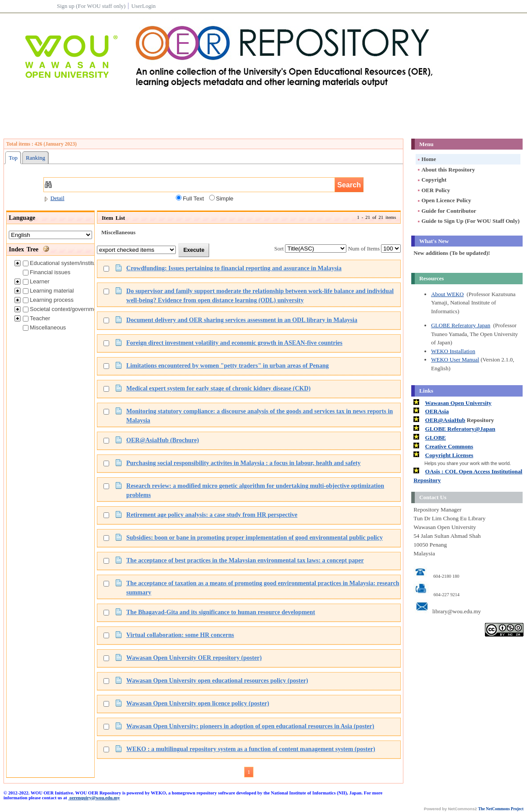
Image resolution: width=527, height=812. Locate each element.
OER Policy (433, 190)
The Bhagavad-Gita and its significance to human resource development (221, 612)
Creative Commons (449, 446)
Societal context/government (62, 309)
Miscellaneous (44, 327)
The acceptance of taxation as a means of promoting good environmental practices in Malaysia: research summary (263, 588)
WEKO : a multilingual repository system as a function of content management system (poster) (251, 749)
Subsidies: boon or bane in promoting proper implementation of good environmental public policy (255, 537)
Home (426, 159)
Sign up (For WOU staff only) (91, 6)
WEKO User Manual (455, 359)
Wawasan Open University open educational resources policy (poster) (217, 680)
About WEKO (447, 294)
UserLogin (143, 6)
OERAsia (437, 411)
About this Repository (446, 170)
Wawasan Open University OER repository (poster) (194, 658)
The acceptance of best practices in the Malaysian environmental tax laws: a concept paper (245, 560)
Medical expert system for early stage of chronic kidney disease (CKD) (218, 388)
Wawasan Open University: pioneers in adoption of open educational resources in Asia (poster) (250, 726)
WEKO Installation (453, 351)
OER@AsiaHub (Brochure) (163, 440)
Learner (36, 281)
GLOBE (436, 438)
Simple (221, 198)
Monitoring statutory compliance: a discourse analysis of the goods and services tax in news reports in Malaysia (260, 416)
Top (13, 158)
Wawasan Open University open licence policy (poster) (198, 703)
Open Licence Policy (444, 200)
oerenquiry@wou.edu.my (94, 798)
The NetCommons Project (501, 809)
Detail (54, 198)
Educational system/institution (64, 263)
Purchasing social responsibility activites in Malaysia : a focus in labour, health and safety (244, 463)
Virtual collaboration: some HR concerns (180, 635)
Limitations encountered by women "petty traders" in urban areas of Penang (228, 365)
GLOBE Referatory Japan (461, 325)
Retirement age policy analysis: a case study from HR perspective (212, 515)
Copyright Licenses (449, 455)
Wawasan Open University (458, 403)
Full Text (190, 198)
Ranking (36, 158)
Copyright (431, 180)
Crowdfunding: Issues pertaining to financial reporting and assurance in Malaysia (234, 268)
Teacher (36, 318)
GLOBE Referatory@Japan (460, 429)
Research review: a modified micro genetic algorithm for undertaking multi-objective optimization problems (255, 490)
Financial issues (47, 272)
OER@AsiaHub (445, 420)
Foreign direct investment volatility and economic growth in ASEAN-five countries (234, 343)
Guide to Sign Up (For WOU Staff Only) (468, 221)
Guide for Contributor (446, 211)
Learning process (48, 300)
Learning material (48, 291)
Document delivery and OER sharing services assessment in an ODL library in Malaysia (242, 320)
